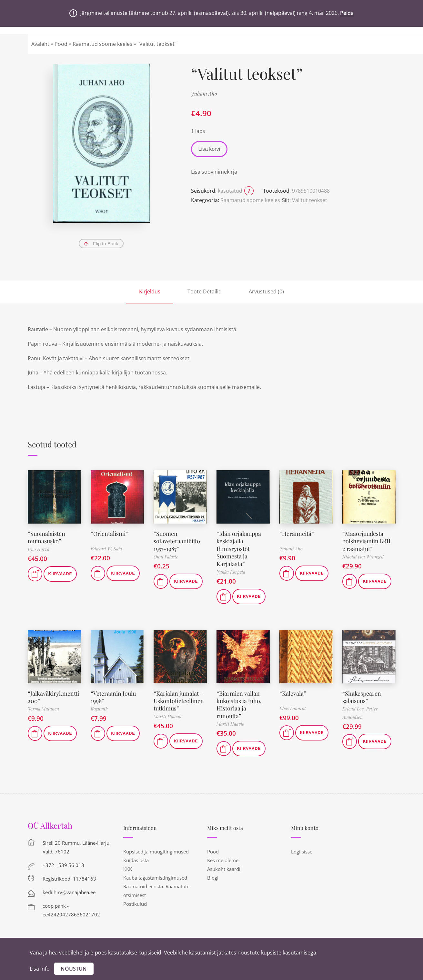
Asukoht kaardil (224, 869)
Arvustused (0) (266, 291)
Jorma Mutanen (43, 709)
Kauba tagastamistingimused (155, 878)
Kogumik (99, 709)
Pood (61, 44)
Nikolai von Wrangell (363, 557)
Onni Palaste (166, 557)
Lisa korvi (209, 149)
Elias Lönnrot (293, 708)
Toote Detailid (205, 291)
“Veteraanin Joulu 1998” (113, 697)
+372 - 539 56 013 (63, 865)
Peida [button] (347, 13)
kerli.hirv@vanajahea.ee (69, 892)
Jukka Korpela (231, 572)
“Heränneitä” (297, 534)
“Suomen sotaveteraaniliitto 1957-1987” (177, 541)
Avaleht (40, 44)
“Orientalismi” (109, 534)
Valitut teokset (310, 200)
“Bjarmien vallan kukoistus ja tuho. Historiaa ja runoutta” (239, 705)
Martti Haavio (167, 716)
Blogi (213, 878)
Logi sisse (302, 852)
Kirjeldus (150, 291)
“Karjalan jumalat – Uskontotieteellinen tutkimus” (179, 701)
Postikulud (135, 904)
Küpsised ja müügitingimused (156, 852)
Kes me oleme (223, 860)
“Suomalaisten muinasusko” (46, 537)
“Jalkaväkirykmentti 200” (53, 697)
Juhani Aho (204, 93)
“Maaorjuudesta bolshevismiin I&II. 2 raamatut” (367, 541)
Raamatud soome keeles (102, 44)
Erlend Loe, (354, 709)
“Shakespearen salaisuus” (362, 697)
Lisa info (40, 969)
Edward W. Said (106, 549)
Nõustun (74, 969)
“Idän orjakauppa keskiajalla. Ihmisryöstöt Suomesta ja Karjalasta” (239, 549)
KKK (128, 869)
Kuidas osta (136, 860)
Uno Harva (39, 549)
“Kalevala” (293, 693)
